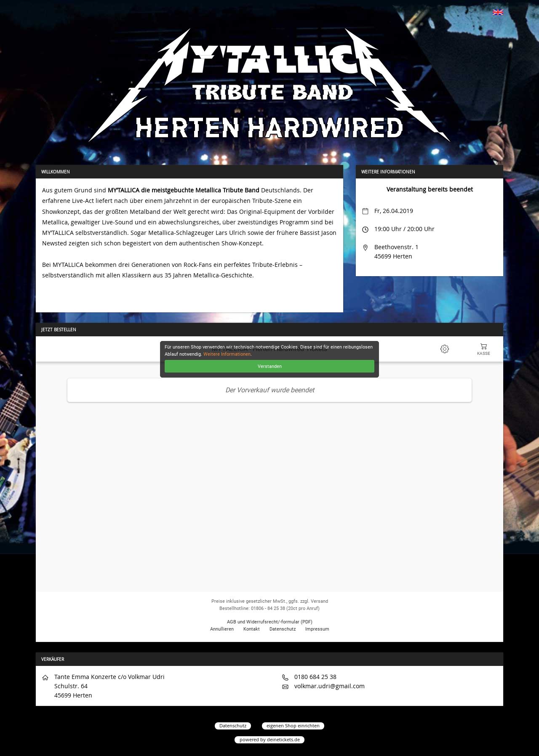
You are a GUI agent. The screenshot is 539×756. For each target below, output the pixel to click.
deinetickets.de (283, 739)
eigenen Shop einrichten (293, 725)
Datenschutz (233, 725)
